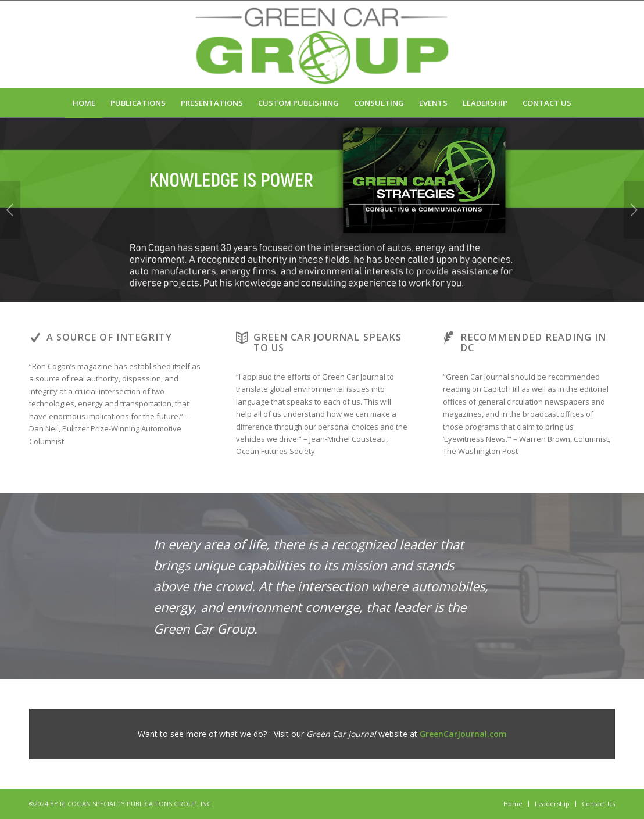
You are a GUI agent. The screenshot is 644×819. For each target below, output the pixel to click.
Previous (10, 210)
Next (634, 210)
